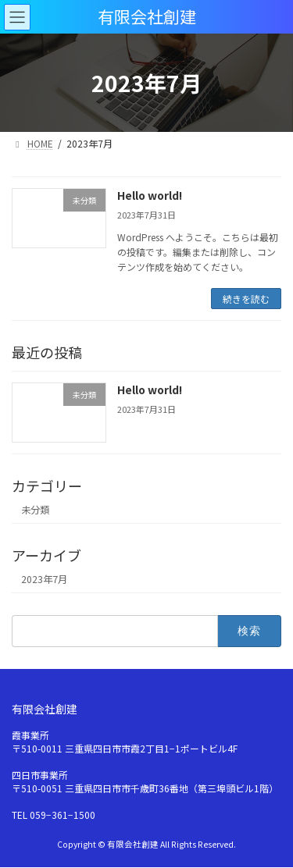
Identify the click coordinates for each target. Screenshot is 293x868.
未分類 (35, 510)
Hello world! (150, 195)
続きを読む (246, 299)
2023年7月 (44, 579)
